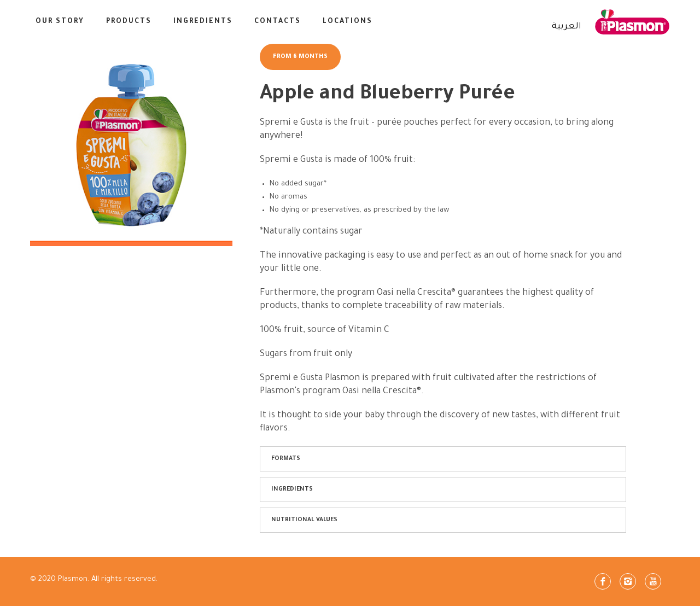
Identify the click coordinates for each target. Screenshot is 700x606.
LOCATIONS (348, 22)
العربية (567, 27)
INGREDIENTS (203, 22)
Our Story (60, 22)
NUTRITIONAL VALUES (304, 520)
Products (129, 22)
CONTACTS (278, 22)
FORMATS (286, 459)
